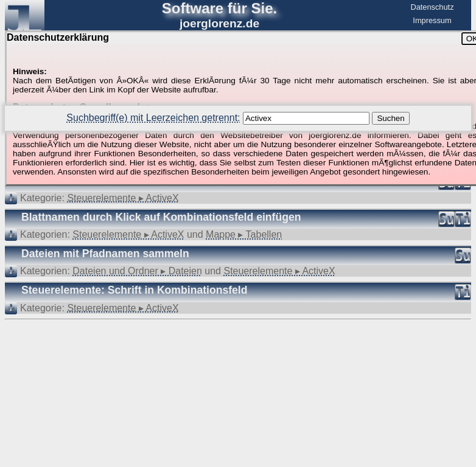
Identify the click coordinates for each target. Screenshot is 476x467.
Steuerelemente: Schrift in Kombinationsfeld (134, 290)
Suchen (390, 118)
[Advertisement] (238, 357)
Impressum (432, 20)
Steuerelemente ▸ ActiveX (123, 198)
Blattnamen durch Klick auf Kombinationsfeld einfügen (161, 217)
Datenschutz (432, 7)
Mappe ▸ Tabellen (244, 234)
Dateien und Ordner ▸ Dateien (137, 271)
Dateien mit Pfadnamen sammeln (105, 254)
